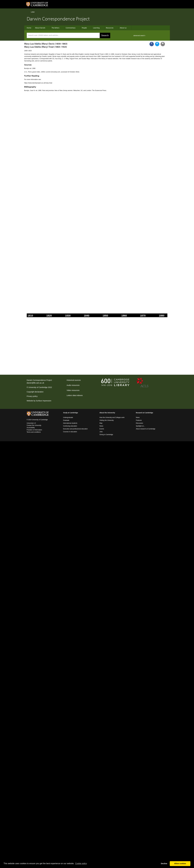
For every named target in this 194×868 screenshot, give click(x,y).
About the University (107, 413)
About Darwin (40, 28)
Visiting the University (107, 420)
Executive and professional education (75, 429)
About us (123, 28)
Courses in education (70, 432)
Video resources (73, 390)
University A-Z (31, 423)
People (84, 28)
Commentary (71, 28)
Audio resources (73, 385)
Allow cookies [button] (180, 864)
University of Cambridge (38, 387)
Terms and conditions (34, 432)
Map (101, 423)
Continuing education (70, 426)
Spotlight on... (140, 426)
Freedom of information (34, 430)
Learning (96, 28)
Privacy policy (32, 396)
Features (139, 420)
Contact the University (34, 425)
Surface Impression (44, 401)
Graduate (66, 420)
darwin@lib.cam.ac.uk (35, 383)
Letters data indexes (75, 395)
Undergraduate (68, 417)
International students (70, 423)
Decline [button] (164, 864)
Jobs (101, 432)
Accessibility (31, 428)
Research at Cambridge (144, 413)
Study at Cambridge (71, 413)
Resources (110, 28)
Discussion (139, 423)
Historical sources (74, 380)
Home (28, 12)
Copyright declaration (35, 392)
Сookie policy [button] (81, 863)
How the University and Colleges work (112, 417)
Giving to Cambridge (106, 435)
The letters (55, 28)
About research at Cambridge (146, 429)
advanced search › (139, 36)
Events (102, 429)
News (101, 426)
